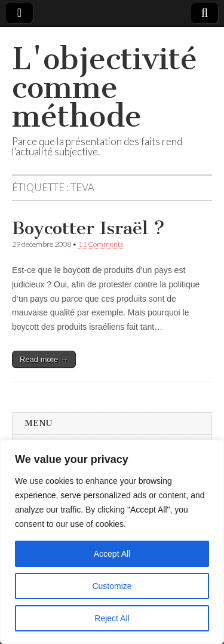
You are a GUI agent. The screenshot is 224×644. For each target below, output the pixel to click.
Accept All (112, 554)
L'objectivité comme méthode (105, 88)
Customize (112, 586)
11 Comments (101, 244)
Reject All (112, 618)
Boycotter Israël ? (88, 228)
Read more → (44, 359)
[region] (112, 542)
